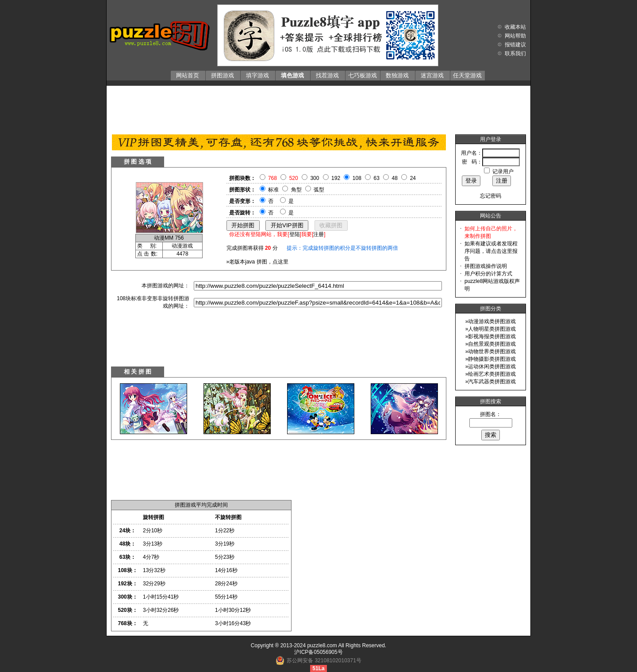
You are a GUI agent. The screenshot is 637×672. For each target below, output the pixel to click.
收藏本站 (515, 27)
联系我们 (515, 53)
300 (315, 178)
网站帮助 (515, 36)
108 (357, 178)
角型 (296, 190)
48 (395, 178)
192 (336, 178)
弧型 (319, 190)
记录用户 (503, 172)
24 (413, 178)
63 (377, 178)
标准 (273, 190)
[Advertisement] (318, 108)
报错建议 (515, 45)
